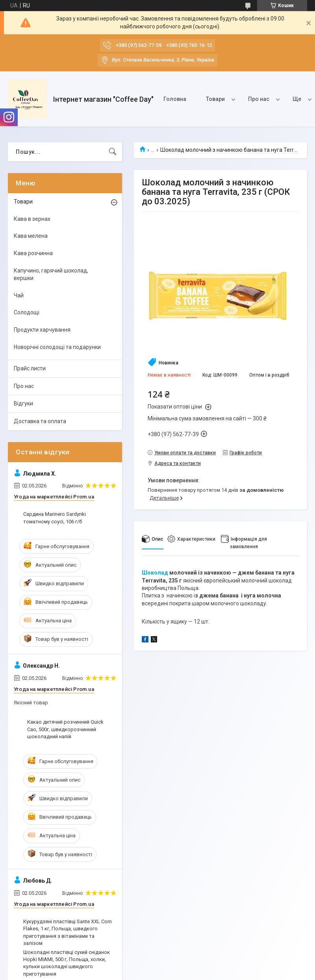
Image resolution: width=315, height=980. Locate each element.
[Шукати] (113, 152)
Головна (175, 99)
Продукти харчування (42, 330)
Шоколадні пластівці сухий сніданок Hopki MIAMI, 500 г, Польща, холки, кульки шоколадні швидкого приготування (67, 963)
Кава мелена (31, 236)
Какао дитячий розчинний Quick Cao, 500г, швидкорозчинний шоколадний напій (65, 729)
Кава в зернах (32, 219)
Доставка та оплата (40, 421)
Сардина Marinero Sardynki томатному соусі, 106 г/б (55, 518)
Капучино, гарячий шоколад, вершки (51, 274)
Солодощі (27, 312)
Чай (19, 295)
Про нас (259, 99)
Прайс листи (30, 368)
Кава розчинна (33, 253)
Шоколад (155, 573)
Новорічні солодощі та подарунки (57, 347)
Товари (215, 99)
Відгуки (23, 403)
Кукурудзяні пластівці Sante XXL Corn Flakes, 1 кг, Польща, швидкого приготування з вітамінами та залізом (68, 932)
